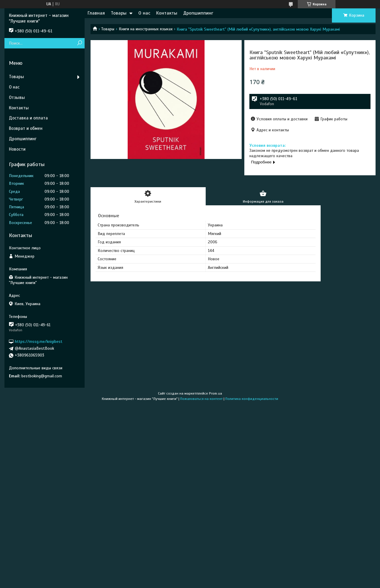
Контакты (167, 13)
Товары (119, 13)
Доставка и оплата (28, 118)
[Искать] (79, 43)
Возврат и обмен (26, 128)
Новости (17, 149)
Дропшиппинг (198, 13)
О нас (144, 13)
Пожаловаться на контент (201, 399)
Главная (96, 13)
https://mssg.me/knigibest (39, 342)
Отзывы (17, 97)
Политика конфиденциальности (252, 399)
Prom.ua (216, 393)
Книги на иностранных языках (146, 29)
